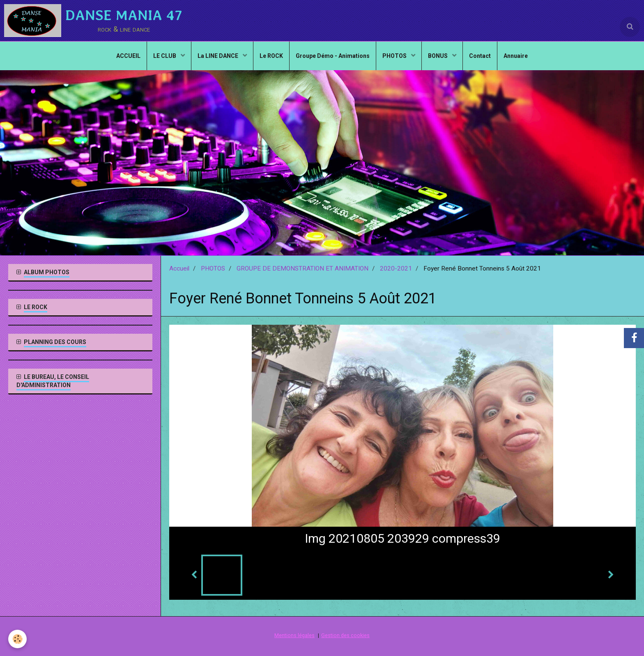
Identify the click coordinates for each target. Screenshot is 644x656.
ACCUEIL (128, 56)
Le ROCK (271, 56)
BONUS (438, 56)
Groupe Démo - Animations (333, 56)
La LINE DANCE (218, 56)
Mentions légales (294, 635)
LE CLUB (165, 56)
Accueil (179, 268)
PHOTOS (395, 56)
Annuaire (516, 56)
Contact (480, 56)
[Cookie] (17, 639)
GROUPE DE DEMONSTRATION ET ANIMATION (302, 268)
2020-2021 (396, 268)
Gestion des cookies (345, 635)
